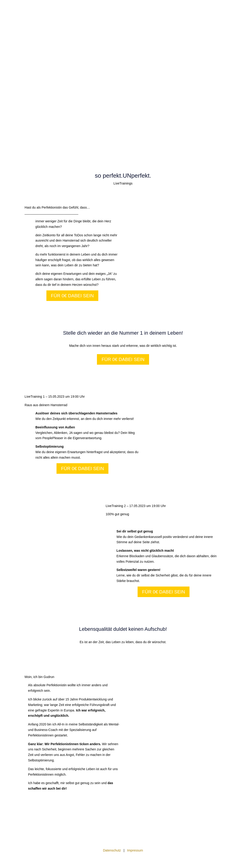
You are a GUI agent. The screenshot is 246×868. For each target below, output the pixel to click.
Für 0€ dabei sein (72, 296)
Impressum (135, 850)
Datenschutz (112, 850)
